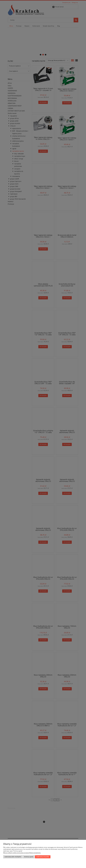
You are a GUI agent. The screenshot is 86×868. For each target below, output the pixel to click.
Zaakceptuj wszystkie (43, 857)
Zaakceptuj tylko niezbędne (13, 857)
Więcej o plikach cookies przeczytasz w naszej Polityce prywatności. (22, 853)
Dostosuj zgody (29, 857)
